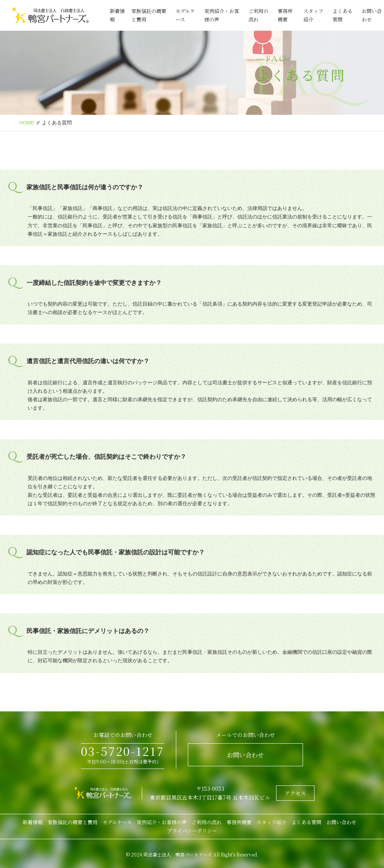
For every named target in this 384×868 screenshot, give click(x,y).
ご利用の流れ (207, 822)
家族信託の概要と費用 (73, 822)
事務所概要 (239, 822)
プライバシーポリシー (192, 831)
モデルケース (117, 822)
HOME (27, 123)
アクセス (295, 793)
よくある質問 (306, 822)
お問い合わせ (245, 755)
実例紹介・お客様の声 (162, 822)
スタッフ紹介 (271, 822)
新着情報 (33, 822)
